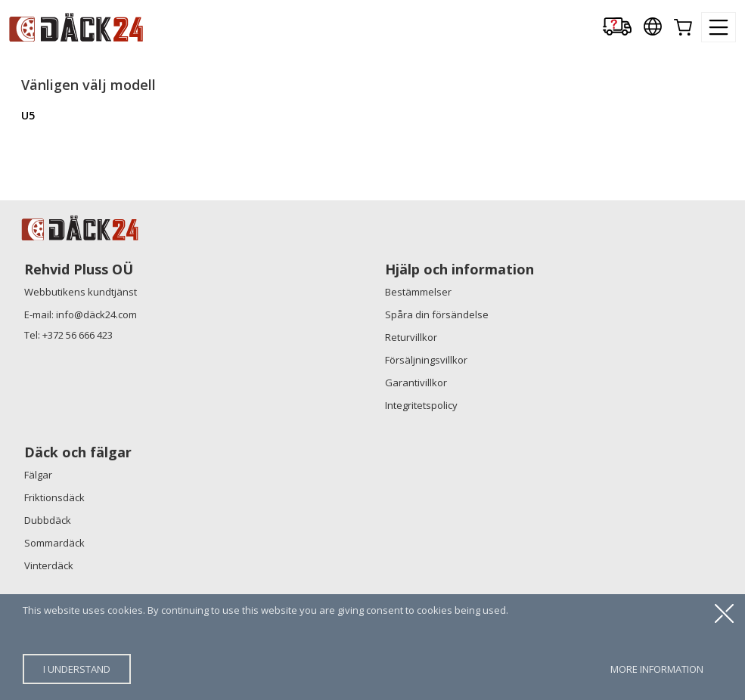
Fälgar (38, 475)
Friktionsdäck (54, 497)
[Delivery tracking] (617, 28)
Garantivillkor (416, 383)
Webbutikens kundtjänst (81, 292)
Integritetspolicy (421, 405)
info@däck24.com (96, 314)
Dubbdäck (48, 520)
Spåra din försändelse (437, 314)
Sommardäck (54, 543)
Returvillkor (411, 337)
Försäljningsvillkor (426, 360)
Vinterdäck (49, 565)
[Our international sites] (653, 28)
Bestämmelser (418, 292)
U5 (28, 115)
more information (657, 669)
